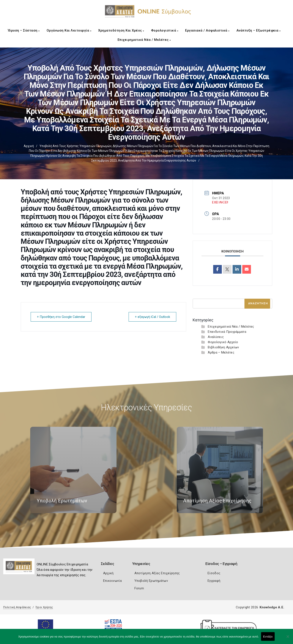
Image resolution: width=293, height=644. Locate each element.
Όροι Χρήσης (44, 607)
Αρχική (29, 146)
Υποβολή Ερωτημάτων (151, 581)
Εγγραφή (214, 581)
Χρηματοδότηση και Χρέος (121, 30)
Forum (139, 588)
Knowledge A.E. (272, 607)
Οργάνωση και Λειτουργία (69, 30)
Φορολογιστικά (165, 30)
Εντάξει (268, 637)
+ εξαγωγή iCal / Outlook (152, 317)
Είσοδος (214, 573)
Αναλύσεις (216, 337)
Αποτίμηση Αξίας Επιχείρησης (157, 573)
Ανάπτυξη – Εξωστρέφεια (259, 30)
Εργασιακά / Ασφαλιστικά (207, 30)
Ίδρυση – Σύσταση (24, 30)
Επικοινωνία (112, 581)
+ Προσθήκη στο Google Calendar (61, 317)
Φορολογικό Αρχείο (223, 342)
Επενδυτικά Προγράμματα (227, 332)
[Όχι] (288, 639)
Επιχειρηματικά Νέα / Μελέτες (144, 40)
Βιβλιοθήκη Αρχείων (223, 347)
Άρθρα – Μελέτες (221, 352)
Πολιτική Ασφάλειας (17, 607)
